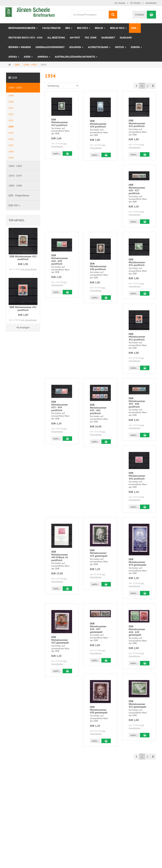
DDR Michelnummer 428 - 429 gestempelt (137, 631)
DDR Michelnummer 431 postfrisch (137, 262)
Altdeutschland (99, 47)
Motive (121, 47)
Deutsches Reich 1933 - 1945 (26, 38)
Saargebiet (108, 38)
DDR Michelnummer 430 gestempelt (99, 710)
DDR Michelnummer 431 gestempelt (137, 704)
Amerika (44, 57)
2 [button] (147, 86)
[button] (153, 86)
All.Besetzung (56, 38)
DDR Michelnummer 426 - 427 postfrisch (137, 189)
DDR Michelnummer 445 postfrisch (137, 476)
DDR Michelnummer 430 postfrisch (98, 266)
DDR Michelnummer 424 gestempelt (137, 562)
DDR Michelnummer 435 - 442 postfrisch (98, 409)
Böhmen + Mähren (20, 47)
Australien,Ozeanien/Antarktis (76, 57)
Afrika (14, 57)
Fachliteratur (52, 28)
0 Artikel (140, 15)
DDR (135, 28)
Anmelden (151, 3)
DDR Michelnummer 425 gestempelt (60, 640)
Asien (28, 57)
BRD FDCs (84, 28)
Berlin (100, 28)
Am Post (75, 38)
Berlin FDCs (118, 28)
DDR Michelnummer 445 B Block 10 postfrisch (60, 556)
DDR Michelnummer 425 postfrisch (137, 123)
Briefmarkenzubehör (23, 28)
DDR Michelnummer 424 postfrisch (98, 124)
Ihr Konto (135, 3)
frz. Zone (91, 38)
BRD (69, 28)
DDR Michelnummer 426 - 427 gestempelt (98, 628)
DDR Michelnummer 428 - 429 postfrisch (60, 260)
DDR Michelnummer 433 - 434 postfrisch (60, 406)
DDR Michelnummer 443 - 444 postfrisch (137, 402)
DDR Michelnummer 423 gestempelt (99, 553)
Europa (136, 47)
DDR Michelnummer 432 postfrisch (137, 337)
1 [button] (142, 86)
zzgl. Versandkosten (29, 269)
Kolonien (76, 47)
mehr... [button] (57, 153)
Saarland (126, 38)
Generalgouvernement (50, 47)
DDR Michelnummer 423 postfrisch (60, 122)
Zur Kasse (120, 3)
